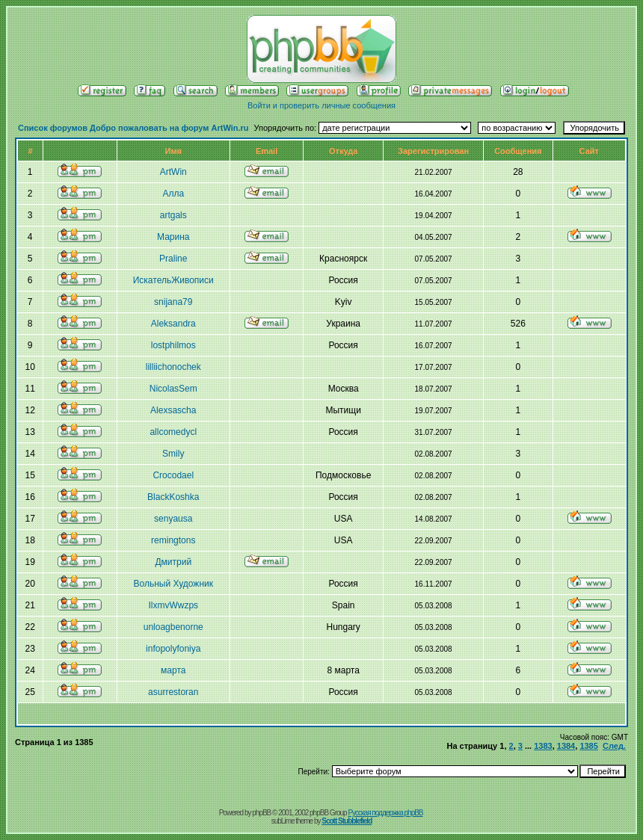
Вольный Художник (173, 584)
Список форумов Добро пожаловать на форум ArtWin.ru (133, 128)
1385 (588, 746)
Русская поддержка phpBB (385, 813)
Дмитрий (173, 562)
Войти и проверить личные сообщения (321, 105)
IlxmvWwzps (173, 605)
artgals (173, 215)
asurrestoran (173, 692)
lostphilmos (173, 345)
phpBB (261, 813)
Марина (173, 237)
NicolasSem (173, 389)
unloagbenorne (173, 627)
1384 (566, 746)
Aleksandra (173, 324)
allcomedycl (173, 432)
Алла (173, 194)
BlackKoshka (173, 497)
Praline (173, 259)
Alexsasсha (173, 410)
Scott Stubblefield (347, 821)
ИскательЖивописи (173, 280)
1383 (543, 746)
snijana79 (173, 302)
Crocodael (173, 475)
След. (614, 746)
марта (173, 670)
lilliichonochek (173, 367)
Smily (173, 454)
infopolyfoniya (173, 649)
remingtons (173, 540)
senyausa (173, 519)
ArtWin (173, 172)
